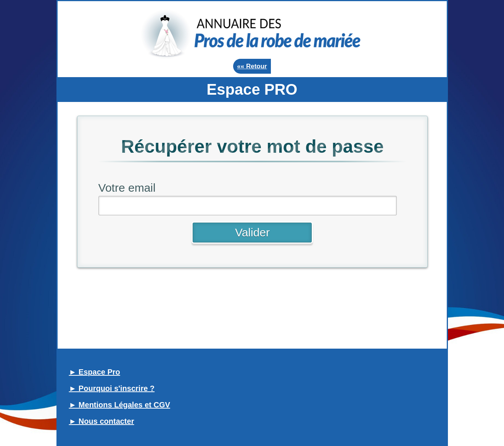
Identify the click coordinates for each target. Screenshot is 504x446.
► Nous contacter (102, 421)
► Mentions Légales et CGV (120, 405)
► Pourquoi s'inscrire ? (112, 388)
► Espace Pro (95, 372)
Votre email (127, 188)
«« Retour (252, 66)
